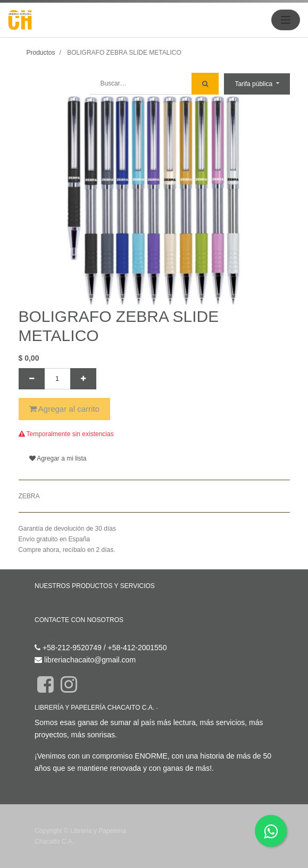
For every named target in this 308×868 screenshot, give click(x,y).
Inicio (43, 601)
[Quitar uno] (32, 379)
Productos (41, 53)
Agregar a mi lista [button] (58, 458)
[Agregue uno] (83, 379)
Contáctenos (56, 635)
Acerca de (174, 708)
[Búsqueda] (205, 84)
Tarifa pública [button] (254, 84)
